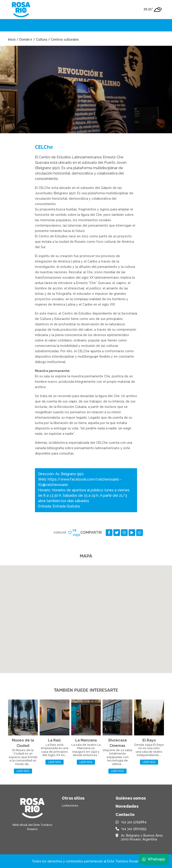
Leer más (23, 771)
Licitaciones (70, 806)
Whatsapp (153, 859)
